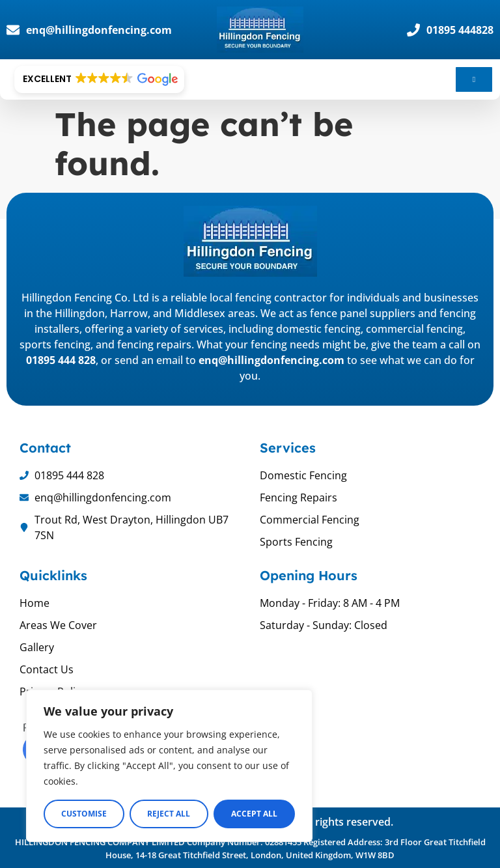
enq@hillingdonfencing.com (271, 360)
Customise (84, 814)
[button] (99, 79)
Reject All (169, 814)
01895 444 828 (61, 360)
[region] (169, 766)
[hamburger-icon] (474, 79)
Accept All (254, 814)
